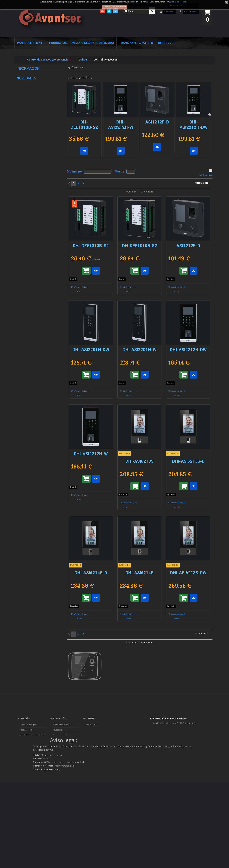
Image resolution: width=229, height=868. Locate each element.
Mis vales (90, 751)
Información (28, 68)
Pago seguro (29, 74)
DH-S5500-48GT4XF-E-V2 (47, 181)
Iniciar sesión (190, 12)
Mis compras (92, 725)
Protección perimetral (28, 770)
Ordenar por (75, 171)
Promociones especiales (63, 725)
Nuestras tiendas (31, 108)
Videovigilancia (26, 730)
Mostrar (120, 171)
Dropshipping (59, 775)
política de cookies (178, 2)
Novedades (26, 118)
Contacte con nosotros (62, 740)
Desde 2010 (166, 43)
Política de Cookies (32, 102)
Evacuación (24, 824)
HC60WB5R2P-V (34, 142)
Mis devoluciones (93, 730)
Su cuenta (169, 12)
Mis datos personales (95, 745)
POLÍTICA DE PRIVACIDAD (64, 795)
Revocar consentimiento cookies (66, 800)
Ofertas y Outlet (26, 801)
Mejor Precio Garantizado (93, 43)
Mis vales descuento (94, 735)
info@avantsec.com (167, 737)
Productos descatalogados (31, 780)
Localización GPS (27, 745)
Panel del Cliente (31, 43)
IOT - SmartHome (27, 791)
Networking (24, 740)
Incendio (23, 796)
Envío (25, 86)
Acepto (107, 7)
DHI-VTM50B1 (46, 273)
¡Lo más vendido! (60, 735)
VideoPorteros (25, 760)
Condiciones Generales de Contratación (35, 94)
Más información (119, 7)
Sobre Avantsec (31, 80)
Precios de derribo (60, 756)
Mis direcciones (93, 740)
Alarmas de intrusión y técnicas (32, 735)
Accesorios (24, 786)
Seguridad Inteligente (28, 725)
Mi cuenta (90, 718)
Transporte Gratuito (136, 43)
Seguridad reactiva (27, 765)
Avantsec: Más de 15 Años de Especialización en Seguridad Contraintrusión (65, 814)
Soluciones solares (27, 775)
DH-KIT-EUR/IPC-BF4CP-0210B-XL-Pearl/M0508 (38, 377)
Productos (58, 43)
